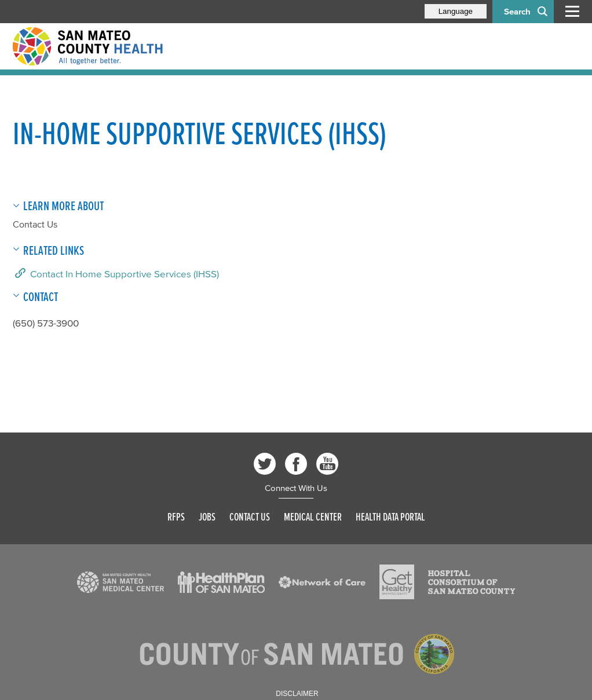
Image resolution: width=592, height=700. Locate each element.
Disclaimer (297, 694)
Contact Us (35, 224)
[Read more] (120, 582)
